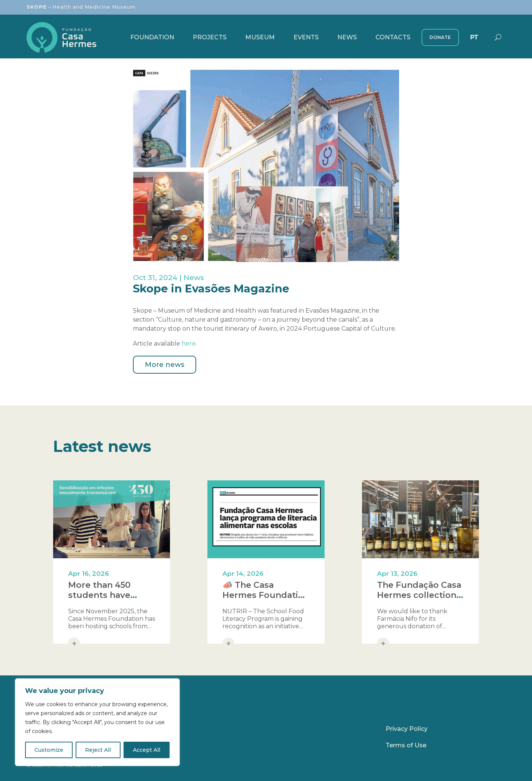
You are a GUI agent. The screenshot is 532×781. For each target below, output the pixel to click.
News (347, 37)
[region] (97, 722)
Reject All (98, 750)
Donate (440, 37)
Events (306, 37)
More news (165, 365)
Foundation (152, 37)
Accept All (147, 750)
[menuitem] (474, 37)
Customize (49, 750)
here (189, 344)
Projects (210, 37)
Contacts (393, 37)
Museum (260, 37)
